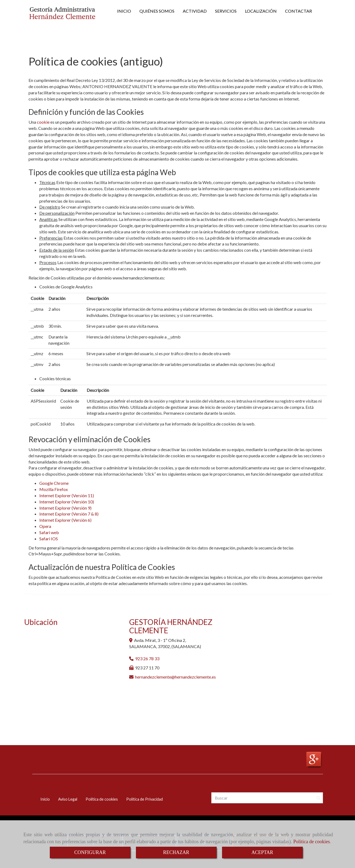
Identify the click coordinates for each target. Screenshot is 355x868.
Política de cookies (312, 842)
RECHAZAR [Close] (176, 852)
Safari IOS (49, 539)
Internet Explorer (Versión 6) (65, 520)
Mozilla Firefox (54, 489)
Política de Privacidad (145, 799)
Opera (45, 526)
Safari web (49, 532)
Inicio (45, 799)
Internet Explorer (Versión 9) (65, 508)
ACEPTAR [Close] (262, 852)
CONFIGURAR (90, 852)
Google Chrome (54, 483)
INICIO (124, 11)
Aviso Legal (68, 799)
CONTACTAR (298, 11)
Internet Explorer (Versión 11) (67, 495)
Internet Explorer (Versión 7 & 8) (69, 514)
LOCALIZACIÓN (261, 11)
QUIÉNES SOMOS (157, 11)
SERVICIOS (226, 11)
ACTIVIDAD (195, 11)
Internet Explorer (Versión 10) (67, 502)
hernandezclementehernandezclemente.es (175, 677)
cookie (43, 122)
